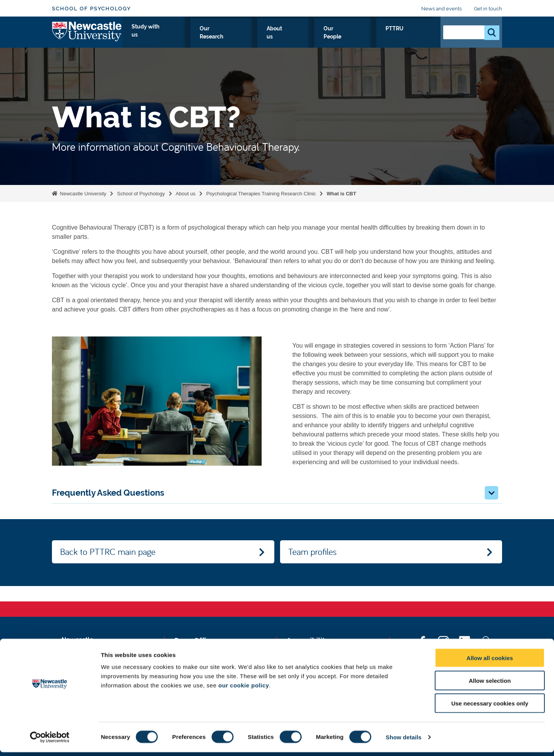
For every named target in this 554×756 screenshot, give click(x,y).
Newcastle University (82, 194)
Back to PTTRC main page (108, 551)
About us (336, 37)
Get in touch (488, 9)
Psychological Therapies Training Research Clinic (261, 194)
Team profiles (312, 551)
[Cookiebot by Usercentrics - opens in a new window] (50, 741)
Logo (87, 36)
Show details (404, 741)
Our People (379, 37)
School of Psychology (91, 9)
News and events (441, 9)
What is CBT (341, 194)
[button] (491, 493)
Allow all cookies (490, 662)
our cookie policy (244, 689)
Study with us (238, 37)
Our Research (291, 37)
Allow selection (490, 684)
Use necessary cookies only (490, 707)
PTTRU (418, 37)
